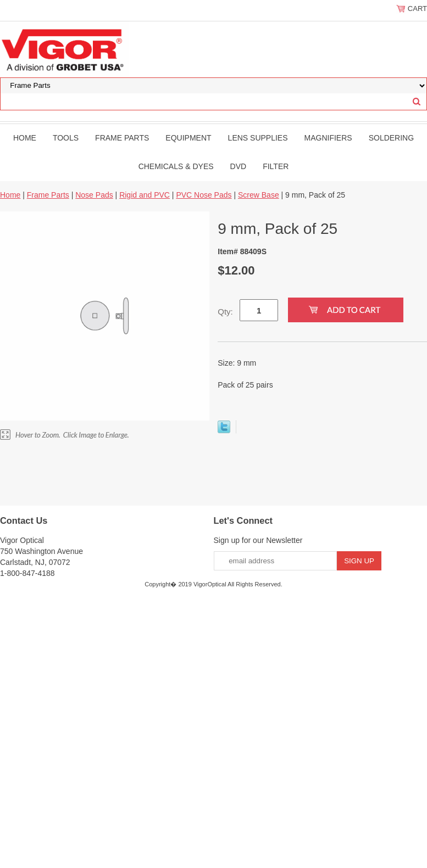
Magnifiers (328, 138)
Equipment (188, 138)
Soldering (391, 138)
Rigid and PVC (145, 195)
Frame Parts (122, 138)
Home (25, 138)
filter (276, 166)
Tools (66, 138)
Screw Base (259, 195)
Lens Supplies (258, 138)
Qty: (225, 312)
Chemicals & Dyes (176, 166)
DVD (239, 166)
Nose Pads (94, 195)
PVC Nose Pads (204, 195)
